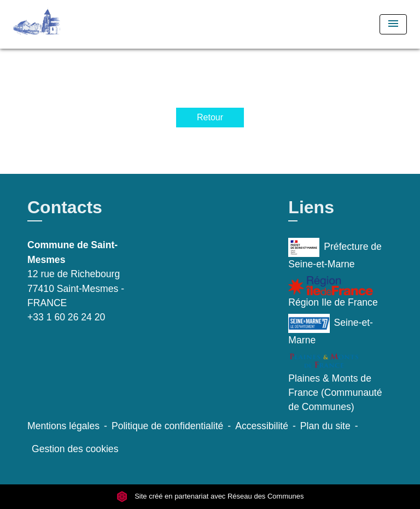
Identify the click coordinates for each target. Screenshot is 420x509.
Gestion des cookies (75, 449)
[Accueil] (54, 24)
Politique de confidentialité (167, 426)
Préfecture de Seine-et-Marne (335, 254)
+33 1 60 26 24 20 (66, 317)
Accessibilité (262, 426)
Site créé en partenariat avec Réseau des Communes (210, 496)
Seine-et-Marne (331, 330)
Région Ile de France (333, 292)
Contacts (65, 207)
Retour (210, 117)
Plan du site (325, 426)
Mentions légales (63, 426)
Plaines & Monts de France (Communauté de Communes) (335, 382)
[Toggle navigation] (393, 24)
